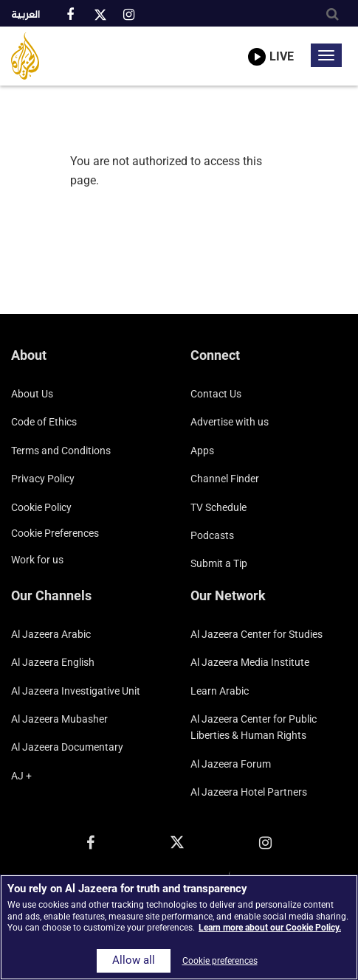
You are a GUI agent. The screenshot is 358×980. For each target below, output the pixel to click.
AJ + (21, 776)
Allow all (134, 960)
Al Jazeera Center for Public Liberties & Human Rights (254, 727)
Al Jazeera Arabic (51, 634)
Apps (202, 451)
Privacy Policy (43, 479)
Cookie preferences (55, 533)
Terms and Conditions (61, 451)
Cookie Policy (41, 507)
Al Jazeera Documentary (67, 747)
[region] (179, 927)
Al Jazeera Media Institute (250, 662)
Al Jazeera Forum (231, 764)
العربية (25, 15)
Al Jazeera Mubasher (59, 719)
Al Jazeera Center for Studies (257, 634)
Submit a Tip (219, 563)
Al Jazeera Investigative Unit (76, 691)
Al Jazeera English (53, 662)
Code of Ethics (44, 422)
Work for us (37, 560)
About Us (32, 394)
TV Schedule (218, 507)
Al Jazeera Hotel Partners (249, 792)
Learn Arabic (220, 691)
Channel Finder (225, 479)
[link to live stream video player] (271, 46)
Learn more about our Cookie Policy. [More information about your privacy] (270, 928)
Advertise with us (230, 422)
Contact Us (216, 394)
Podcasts (212, 535)
